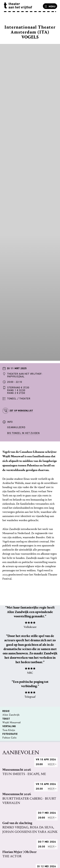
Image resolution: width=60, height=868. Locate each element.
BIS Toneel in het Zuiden (23, 433)
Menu (50, 6)
